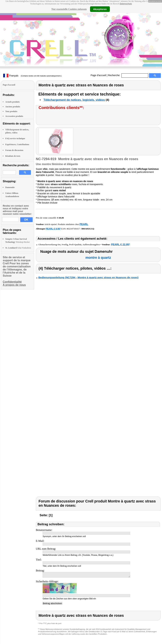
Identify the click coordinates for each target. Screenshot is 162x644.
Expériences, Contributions (17, 144)
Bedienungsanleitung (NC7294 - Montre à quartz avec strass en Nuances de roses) (88, 277)
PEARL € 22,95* (120, 244)
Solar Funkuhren (18, 248)
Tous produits (11, 111)
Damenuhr (10, 187)
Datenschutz (126, 4)
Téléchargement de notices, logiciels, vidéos (74, 100)
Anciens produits (13, 107)
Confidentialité (12, 282)
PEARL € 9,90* (53, 229)
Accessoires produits (14, 116)
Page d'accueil (98, 75)
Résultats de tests (13, 156)
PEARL (84, 224)
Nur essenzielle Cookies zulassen (69, 9)
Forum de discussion (14, 150)
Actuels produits (12, 102)
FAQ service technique (15, 138)
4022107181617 (73, 229)
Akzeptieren (100, 9)
